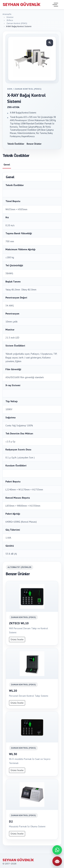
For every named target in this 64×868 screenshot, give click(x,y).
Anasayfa (7, 14)
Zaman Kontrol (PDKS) (17, 23)
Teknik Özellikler (16, 144)
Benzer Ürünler (34, 144)
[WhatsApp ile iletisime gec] (57, 850)
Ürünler (10, 17)
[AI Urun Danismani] (57, 861)
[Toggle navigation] (55, 5)
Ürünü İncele (17, 639)
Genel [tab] (7, 165)
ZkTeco (10, 20)
